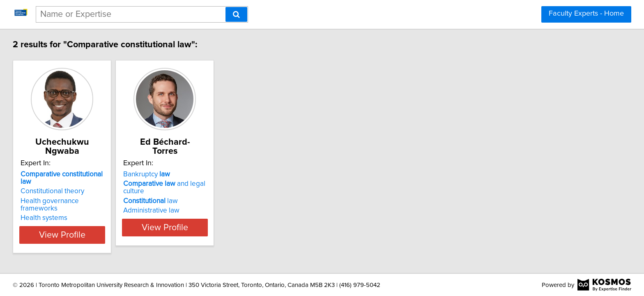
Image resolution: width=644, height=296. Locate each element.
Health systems (45, 203)
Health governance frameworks (70, 194)
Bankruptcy (168, 174)
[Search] (236, 14)
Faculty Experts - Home (586, 14)
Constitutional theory (54, 184)
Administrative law (173, 210)
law (172, 201)
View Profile (74, 227)
